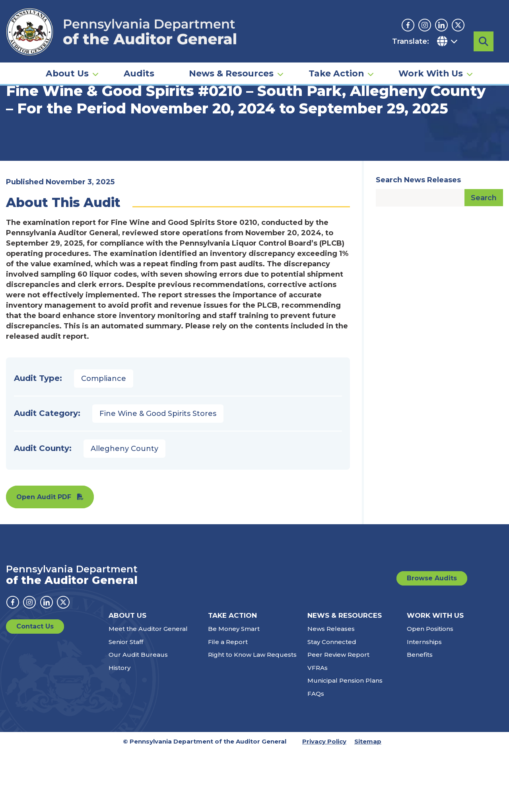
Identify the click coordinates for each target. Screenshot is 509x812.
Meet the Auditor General (148, 690)
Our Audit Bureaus (138, 716)
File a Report (228, 703)
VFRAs (318, 729)
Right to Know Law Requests (252, 716)
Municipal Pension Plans (345, 742)
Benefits (420, 716)
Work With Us (431, 66)
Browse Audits (432, 639)
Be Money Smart (234, 690)
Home (17, 121)
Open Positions (430, 690)
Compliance (104, 439)
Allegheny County (124, 509)
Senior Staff (126, 703)
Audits (139, 66)
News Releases (331, 690)
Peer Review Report (338, 716)
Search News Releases (418, 241)
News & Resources (231, 66)
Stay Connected (332, 703)
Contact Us (35, 688)
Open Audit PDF (44, 558)
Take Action (336, 66)
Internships (424, 703)
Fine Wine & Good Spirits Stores (158, 474)
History (119, 729)
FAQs (316, 754)
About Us (67, 66)
